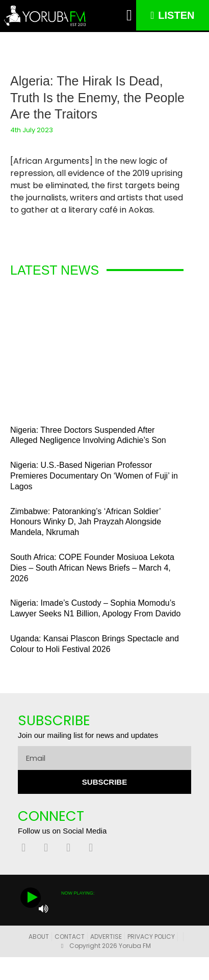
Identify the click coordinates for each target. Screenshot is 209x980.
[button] (129, 16)
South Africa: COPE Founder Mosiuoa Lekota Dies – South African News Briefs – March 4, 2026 (92, 568)
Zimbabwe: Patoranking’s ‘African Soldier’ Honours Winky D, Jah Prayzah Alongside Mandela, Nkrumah (86, 522)
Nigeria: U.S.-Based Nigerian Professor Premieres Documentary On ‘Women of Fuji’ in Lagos (94, 476)
